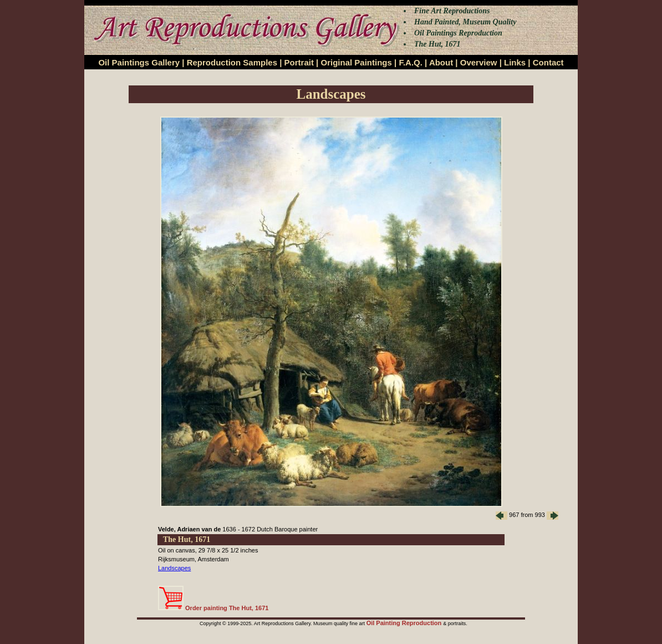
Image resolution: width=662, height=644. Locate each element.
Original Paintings (356, 62)
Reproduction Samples (232, 62)
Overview (479, 62)
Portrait (299, 62)
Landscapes (174, 568)
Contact (548, 62)
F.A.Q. (411, 62)
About (441, 62)
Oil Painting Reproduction (405, 623)
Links (515, 62)
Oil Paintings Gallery (139, 62)
